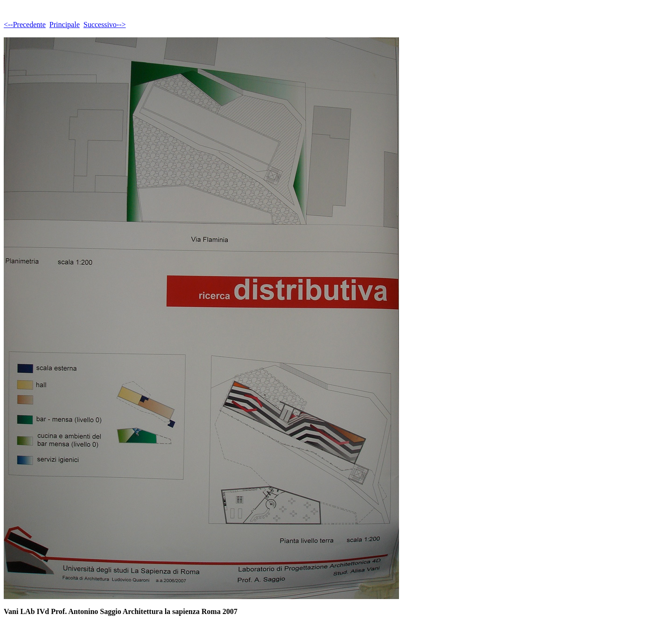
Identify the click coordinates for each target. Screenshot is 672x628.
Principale (65, 25)
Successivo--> (105, 25)
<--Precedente (25, 25)
